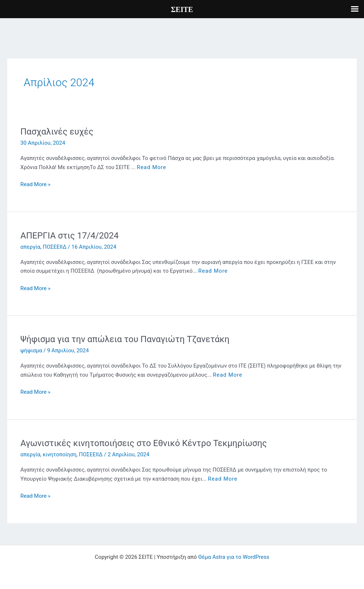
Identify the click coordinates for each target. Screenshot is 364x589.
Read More (151, 167)
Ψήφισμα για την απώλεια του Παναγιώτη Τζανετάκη (125, 339)
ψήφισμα (31, 350)
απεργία (30, 247)
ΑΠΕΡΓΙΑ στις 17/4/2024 (69, 236)
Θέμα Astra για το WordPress (234, 557)
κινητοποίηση (60, 454)
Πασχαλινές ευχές (57, 132)
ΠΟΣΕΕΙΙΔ (55, 247)
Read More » (35, 185)
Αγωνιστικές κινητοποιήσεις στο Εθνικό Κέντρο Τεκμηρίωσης (144, 443)
